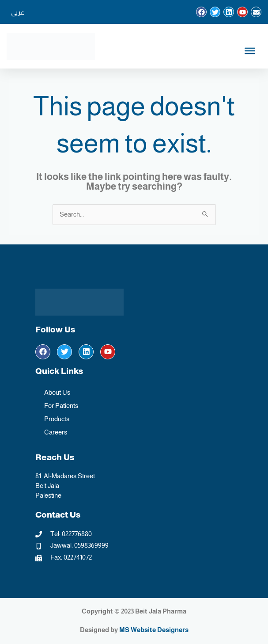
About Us (57, 392)
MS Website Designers (154, 630)
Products (57, 419)
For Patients (61, 406)
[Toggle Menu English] (250, 51)
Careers (56, 432)
